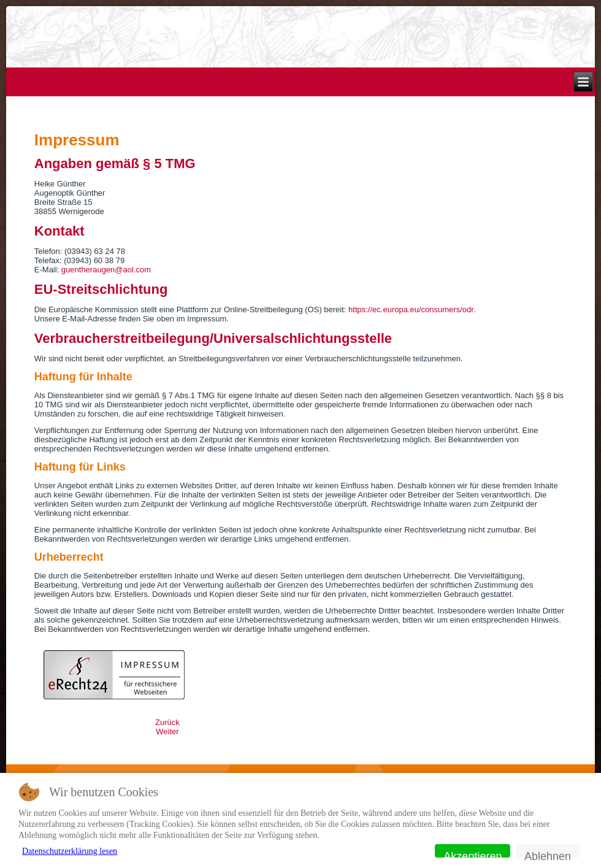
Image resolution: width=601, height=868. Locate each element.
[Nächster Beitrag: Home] (167, 732)
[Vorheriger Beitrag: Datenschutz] (167, 722)
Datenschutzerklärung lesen (70, 851)
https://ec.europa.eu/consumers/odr (411, 309)
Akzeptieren (473, 854)
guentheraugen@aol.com (106, 270)
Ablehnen (548, 854)
